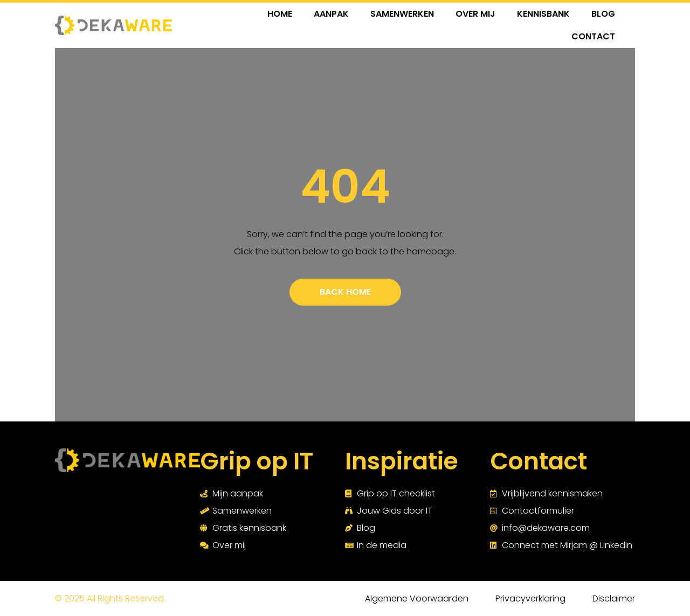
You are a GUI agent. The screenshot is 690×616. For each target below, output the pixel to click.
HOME (280, 14)
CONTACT (593, 36)
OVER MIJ (475, 14)
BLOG (603, 14)
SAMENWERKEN (402, 14)
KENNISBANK (543, 14)
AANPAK (331, 14)
